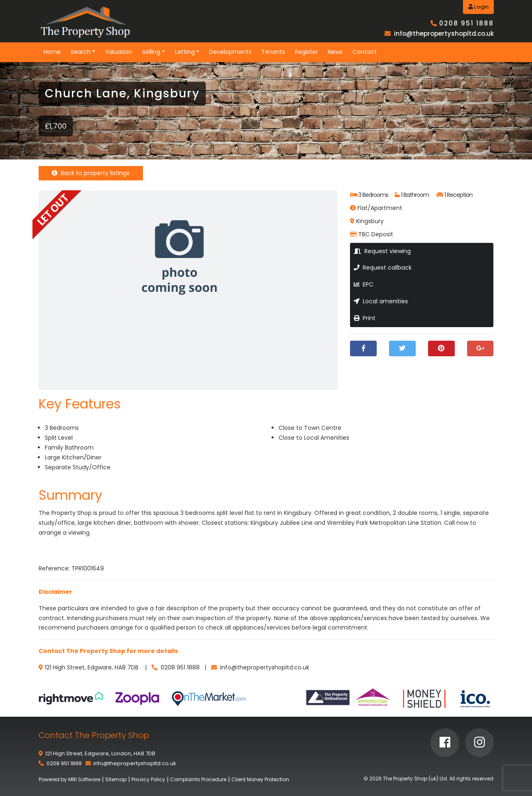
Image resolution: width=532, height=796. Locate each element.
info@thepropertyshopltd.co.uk (444, 33)
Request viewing (382, 251)
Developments (230, 52)
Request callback (383, 268)
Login (478, 7)
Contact (365, 52)
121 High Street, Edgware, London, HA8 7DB (100, 753)
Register (306, 52)
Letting (185, 52)
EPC (364, 284)
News (335, 52)
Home (52, 52)
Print (365, 318)
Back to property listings (91, 173)
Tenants (273, 52)
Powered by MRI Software (69, 779)
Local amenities (381, 301)
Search (81, 52)
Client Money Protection (260, 779)
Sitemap (116, 779)
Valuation (119, 52)
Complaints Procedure (198, 779)
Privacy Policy (148, 779)
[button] (330, 198)
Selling (151, 52)
